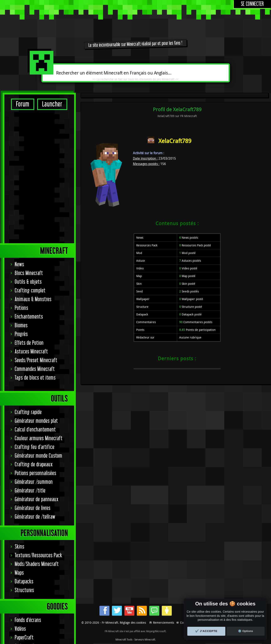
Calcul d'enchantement (35, 299)
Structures (24, 460)
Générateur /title (30, 360)
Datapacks (24, 451)
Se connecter (252, 4)
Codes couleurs (28, 516)
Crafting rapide (28, 282)
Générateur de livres (33, 377)
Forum (23, 104)
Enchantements (29, 186)
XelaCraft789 (175, 141)
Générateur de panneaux (37, 369)
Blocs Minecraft (29, 142)
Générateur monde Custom (39, 325)
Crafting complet (30, 160)
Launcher (52, 104)
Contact (185, 623)
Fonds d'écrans (28, 489)
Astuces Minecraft (31, 221)
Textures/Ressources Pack (38, 425)
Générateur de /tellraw (35, 386)
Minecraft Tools (124, 639)
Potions (21, 177)
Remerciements (164, 623)
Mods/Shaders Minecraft (37, 433)
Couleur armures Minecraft (39, 308)
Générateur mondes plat (36, 290)
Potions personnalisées (36, 343)
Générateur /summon (34, 351)
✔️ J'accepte (206, 631)
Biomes (21, 195)
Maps (19, 442)
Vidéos (20, 498)
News (19, 134)
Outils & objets (28, 151)
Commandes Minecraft (35, 238)
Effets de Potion (29, 212)
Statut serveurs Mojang (36, 524)
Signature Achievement (36, 533)
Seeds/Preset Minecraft (36, 230)
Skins (20, 416)
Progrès (21, 203)
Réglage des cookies (133, 623)
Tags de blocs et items (35, 247)
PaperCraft (24, 507)
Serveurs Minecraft (145, 639)
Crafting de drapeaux (34, 334)
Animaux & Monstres (33, 169)
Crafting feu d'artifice (35, 316)
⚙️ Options (245, 631)
